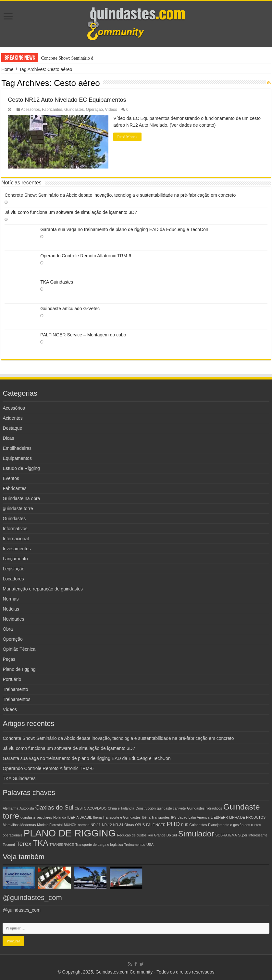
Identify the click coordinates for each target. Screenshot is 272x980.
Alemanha (10, 808)
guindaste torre (18, 508)
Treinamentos (16, 699)
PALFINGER (156, 825)
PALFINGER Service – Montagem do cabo (83, 335)
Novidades (13, 619)
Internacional (16, 539)
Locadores (13, 579)
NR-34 (118, 825)
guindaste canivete (172, 808)
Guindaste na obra (21, 498)
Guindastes (74, 110)
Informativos (15, 529)
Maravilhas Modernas (19, 825)
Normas (11, 599)
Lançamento (15, 559)
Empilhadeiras (17, 448)
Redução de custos (132, 835)
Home (7, 69)
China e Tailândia (121, 808)
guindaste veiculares (36, 817)
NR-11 (96, 825)
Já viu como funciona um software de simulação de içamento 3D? (71, 212)
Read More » (127, 137)
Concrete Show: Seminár (64, 58)
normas (84, 825)
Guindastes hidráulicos (204, 808)
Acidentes (12, 418)
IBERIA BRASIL (80, 817)
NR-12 (107, 825)
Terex (24, 844)
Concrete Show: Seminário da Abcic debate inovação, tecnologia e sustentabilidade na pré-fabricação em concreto (120, 195)
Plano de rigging (19, 669)
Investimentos (17, 549)
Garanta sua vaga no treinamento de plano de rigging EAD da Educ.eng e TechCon (124, 229)
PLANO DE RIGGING (70, 833)
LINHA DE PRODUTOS (247, 817)
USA (150, 845)
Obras (129, 825)
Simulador (196, 834)
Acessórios (31, 110)
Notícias (11, 609)
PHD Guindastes (194, 825)
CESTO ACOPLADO (91, 808)
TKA (41, 843)
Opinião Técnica (19, 649)
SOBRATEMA (226, 835)
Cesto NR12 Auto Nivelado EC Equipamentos (67, 100)
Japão (183, 817)
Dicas (8, 438)
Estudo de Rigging (21, 468)
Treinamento (15, 689)
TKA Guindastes (57, 282)
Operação (94, 110)
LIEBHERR (219, 817)
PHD (173, 824)
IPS (174, 817)
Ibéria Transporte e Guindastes (117, 817)
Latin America (199, 817)
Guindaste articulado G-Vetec (70, 309)
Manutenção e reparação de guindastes (43, 589)
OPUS (140, 825)
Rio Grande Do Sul (162, 835)
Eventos (11, 478)
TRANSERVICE (62, 845)
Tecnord (9, 845)
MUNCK (70, 825)
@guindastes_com (32, 898)
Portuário (12, 679)
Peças (9, 659)
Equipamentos (17, 458)
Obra (8, 629)
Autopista (27, 808)
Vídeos (111, 110)
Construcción (145, 808)
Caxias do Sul (55, 807)
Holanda (60, 817)
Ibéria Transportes (156, 817)
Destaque (12, 428)
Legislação (13, 569)
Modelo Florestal (50, 825)
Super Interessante (253, 835)
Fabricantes (52, 110)
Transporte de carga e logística (99, 845)
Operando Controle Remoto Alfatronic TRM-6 (86, 256)
